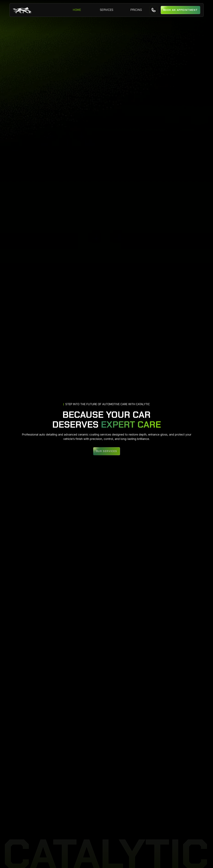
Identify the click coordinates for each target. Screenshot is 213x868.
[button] (180, 10)
